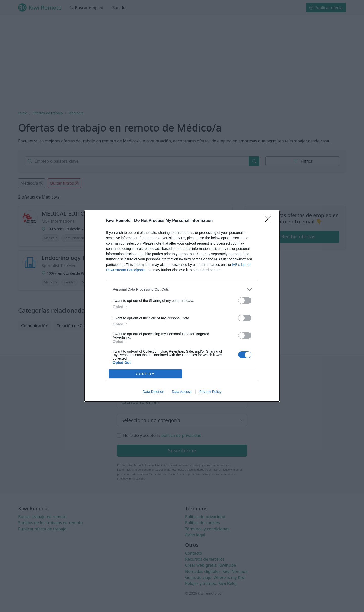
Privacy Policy (210, 392)
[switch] (245, 301)
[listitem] (182, 289)
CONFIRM (145, 374)
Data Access (182, 392)
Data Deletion (153, 392)
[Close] (269, 221)
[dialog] (182, 306)
